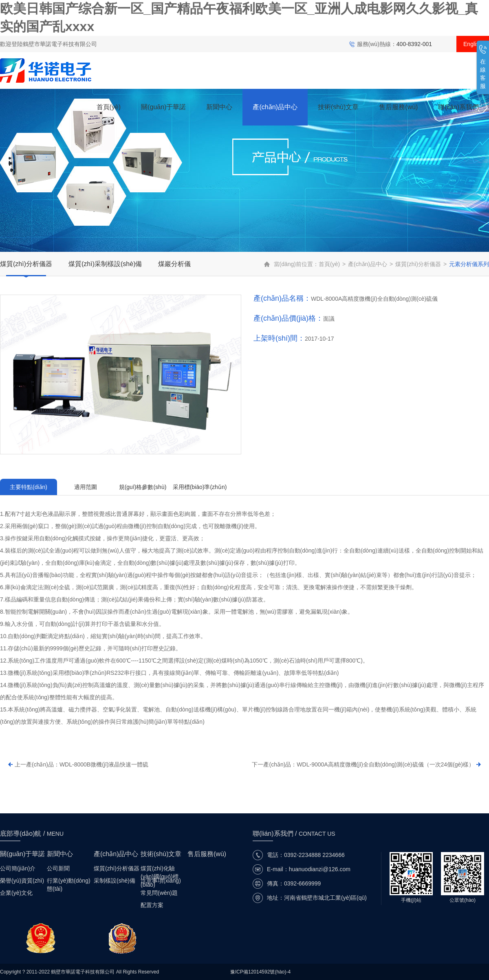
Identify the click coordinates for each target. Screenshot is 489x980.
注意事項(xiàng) (161, 881)
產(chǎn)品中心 (275, 107)
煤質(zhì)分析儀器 (26, 264)
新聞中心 (219, 107)
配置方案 (152, 905)
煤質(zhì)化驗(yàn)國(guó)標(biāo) (160, 869)
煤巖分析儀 (174, 264)
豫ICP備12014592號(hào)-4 (260, 972)
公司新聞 (58, 868)
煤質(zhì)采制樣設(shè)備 (105, 264)
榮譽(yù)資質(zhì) (22, 881)
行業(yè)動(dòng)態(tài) (69, 881)
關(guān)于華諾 (163, 107)
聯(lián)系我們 (458, 107)
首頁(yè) (109, 107)
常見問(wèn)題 (159, 893)
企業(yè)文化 (16, 893)
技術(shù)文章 (338, 107)
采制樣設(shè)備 (115, 881)
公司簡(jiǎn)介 (18, 868)
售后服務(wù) (398, 107)
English (473, 44)
